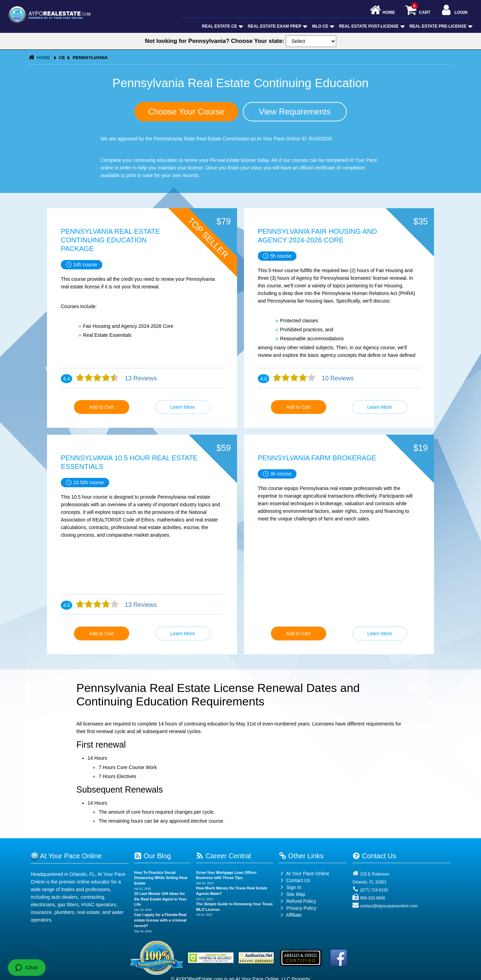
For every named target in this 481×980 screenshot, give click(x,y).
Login (454, 11)
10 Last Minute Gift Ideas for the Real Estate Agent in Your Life (161, 899)
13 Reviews (140, 378)
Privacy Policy (301, 908)
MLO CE (323, 26)
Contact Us (295, 880)
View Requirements (295, 112)
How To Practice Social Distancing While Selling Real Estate (161, 878)
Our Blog (152, 856)
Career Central (223, 856)
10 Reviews (337, 378)
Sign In (290, 887)
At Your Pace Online (304, 873)
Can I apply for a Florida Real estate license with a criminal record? (160, 920)
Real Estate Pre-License (440, 26)
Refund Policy (301, 901)
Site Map (292, 894)
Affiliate (290, 915)
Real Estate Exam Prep (277, 26)
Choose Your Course (186, 112)
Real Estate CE (222, 26)
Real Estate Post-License (371, 26)
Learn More (183, 407)
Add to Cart (101, 407)
